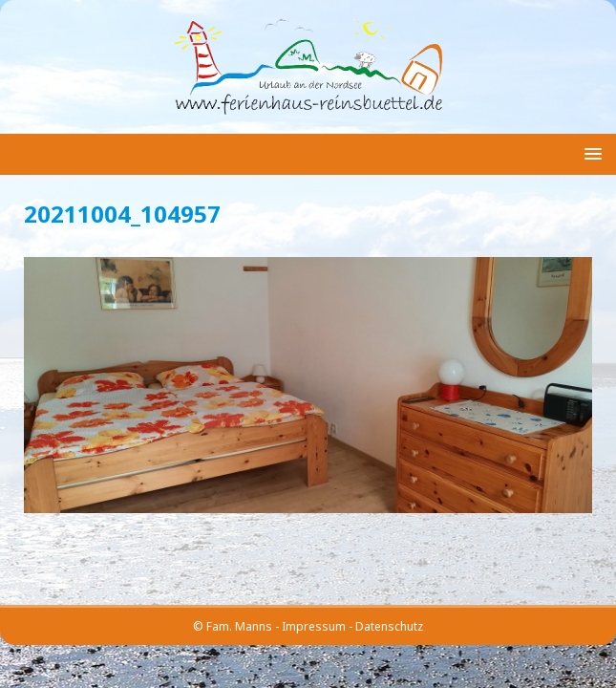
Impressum (314, 626)
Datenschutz (389, 626)
